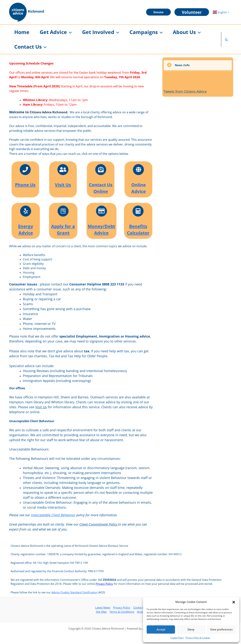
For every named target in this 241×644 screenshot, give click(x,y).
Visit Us (63, 185)
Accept (161, 629)
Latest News (103, 607)
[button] (234, 602)
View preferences (221, 629)
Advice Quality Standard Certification (74, 592)
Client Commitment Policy (99, 524)
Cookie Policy (177, 638)
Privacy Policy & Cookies (198, 638)
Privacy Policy (104, 584)
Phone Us (25, 185)
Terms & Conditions (122, 612)
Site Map (101, 612)
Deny (191, 629)
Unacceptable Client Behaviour (53, 515)
